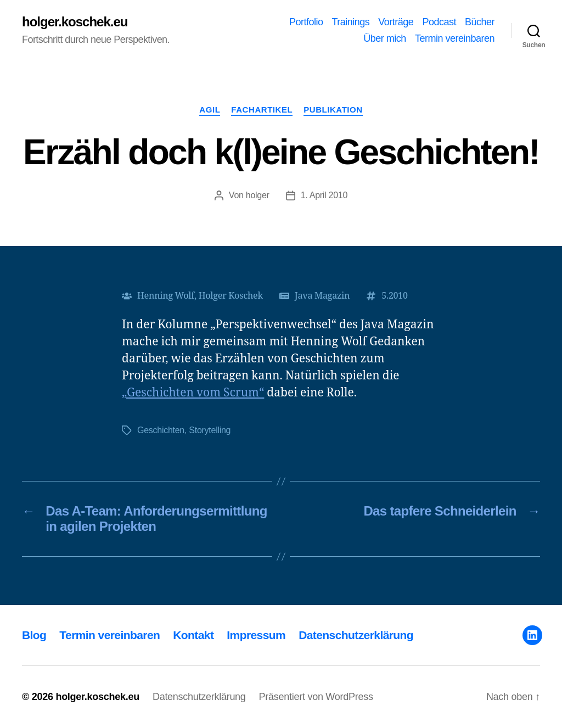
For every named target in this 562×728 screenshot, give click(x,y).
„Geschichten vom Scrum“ (193, 393)
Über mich (385, 38)
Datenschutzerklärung (356, 635)
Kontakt (193, 635)
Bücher (480, 22)
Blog (34, 635)
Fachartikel (262, 110)
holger (258, 195)
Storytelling (210, 430)
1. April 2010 (324, 195)
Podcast (439, 22)
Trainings (350, 22)
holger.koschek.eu (75, 22)
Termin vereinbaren (455, 38)
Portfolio (306, 22)
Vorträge (396, 22)
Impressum (256, 635)
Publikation (333, 110)
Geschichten (161, 430)
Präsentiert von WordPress (316, 697)
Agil (210, 110)
